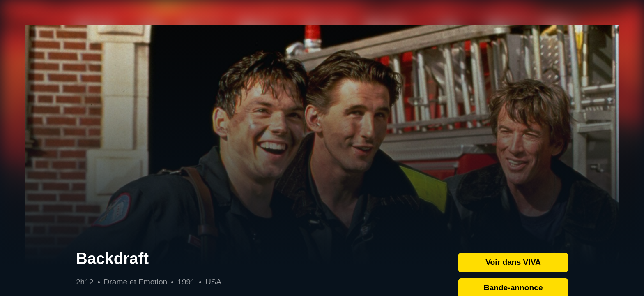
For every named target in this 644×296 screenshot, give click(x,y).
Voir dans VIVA (513, 262)
